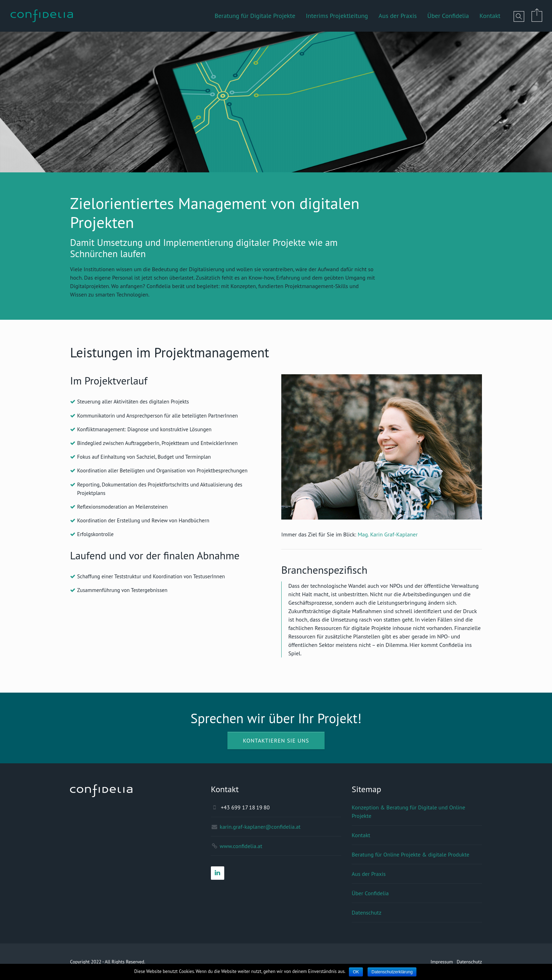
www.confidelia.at (241, 846)
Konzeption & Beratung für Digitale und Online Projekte (408, 812)
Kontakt (490, 16)
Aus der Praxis (398, 16)
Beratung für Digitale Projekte (255, 16)
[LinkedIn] (218, 873)
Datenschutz (366, 912)
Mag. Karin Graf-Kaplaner (388, 534)
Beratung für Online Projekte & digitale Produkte (410, 854)
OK (356, 972)
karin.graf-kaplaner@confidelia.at (260, 827)
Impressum (442, 962)
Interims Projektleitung (337, 16)
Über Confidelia (448, 16)
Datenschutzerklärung (392, 972)
